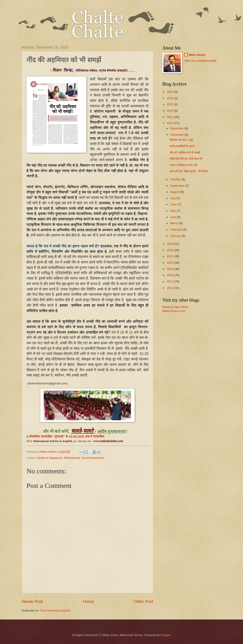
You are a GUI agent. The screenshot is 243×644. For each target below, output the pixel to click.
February (176, 230)
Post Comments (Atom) (55, 611)
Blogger (165, 635)
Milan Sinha (197, 55)
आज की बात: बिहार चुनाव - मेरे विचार (189, 171)
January (176, 236)
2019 (170, 244)
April (174, 217)
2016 (170, 263)
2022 (170, 111)
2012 (170, 288)
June (174, 204)
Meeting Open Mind (175, 307)
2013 (170, 281)
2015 (170, 269)
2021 (170, 117)
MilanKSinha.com (174, 311)
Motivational (72, 458)
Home (88, 602)
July (173, 198)
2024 (170, 98)
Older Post (144, 602)
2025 (170, 92)
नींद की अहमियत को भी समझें (185, 153)
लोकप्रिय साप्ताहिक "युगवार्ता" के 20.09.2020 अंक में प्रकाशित (67, 436)
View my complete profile (200, 61)
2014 (170, 275)
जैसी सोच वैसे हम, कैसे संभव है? (186, 159)
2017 (170, 256)
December (177, 128)
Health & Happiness (50, 458)
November (177, 135)
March (175, 223)
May (173, 211)
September (178, 186)
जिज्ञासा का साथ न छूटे (181, 140)
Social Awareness (93, 458)
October (176, 179)
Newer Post (32, 602)
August (175, 192)
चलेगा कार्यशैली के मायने (182, 146)
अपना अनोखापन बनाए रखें (183, 165)
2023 (170, 104)
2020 (170, 123)
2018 (170, 250)
